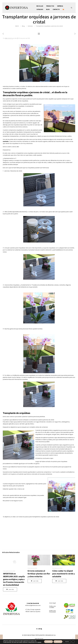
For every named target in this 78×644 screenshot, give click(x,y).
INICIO (17, 26)
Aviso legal (52, 603)
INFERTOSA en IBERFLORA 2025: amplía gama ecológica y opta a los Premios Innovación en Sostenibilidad (14, 579)
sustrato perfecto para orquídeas (62, 451)
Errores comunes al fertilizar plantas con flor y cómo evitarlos (39, 574)
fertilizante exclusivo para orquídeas (24, 375)
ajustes (5, 643)
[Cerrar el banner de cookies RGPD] (73, 641)
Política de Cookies (52, 607)
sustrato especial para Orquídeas (62, 447)
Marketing (10, 38)
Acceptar (47, 641)
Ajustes (67, 641)
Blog (23, 26)
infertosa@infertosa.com (33, 605)
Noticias (30, 26)
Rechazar (57, 641)
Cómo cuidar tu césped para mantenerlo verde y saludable (63, 574)
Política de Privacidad (52, 611)
